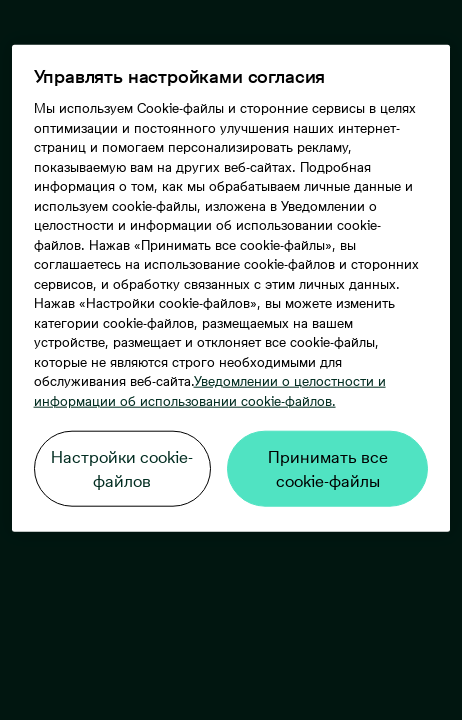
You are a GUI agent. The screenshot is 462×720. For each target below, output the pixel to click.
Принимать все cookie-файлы (328, 469)
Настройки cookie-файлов (122, 469)
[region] (231, 288)
